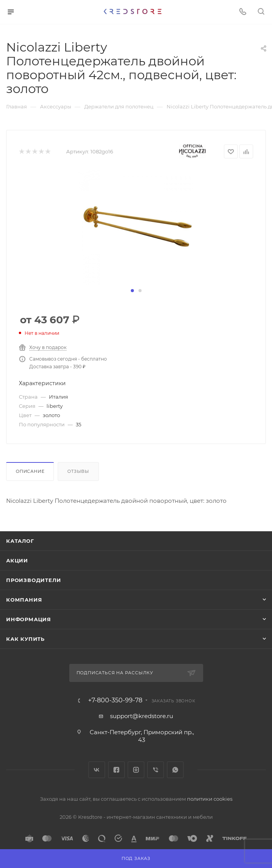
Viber (156, 770)
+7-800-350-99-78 (115, 700)
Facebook (116, 770)
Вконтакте (97, 770)
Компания (24, 600)
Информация (29, 619)
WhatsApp (175, 770)
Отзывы (78, 471)
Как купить (25, 639)
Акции (17, 560)
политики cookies (210, 799)
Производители (33, 580)
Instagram (136, 770)
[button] (132, 291)
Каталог (20, 541)
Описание (30, 471)
